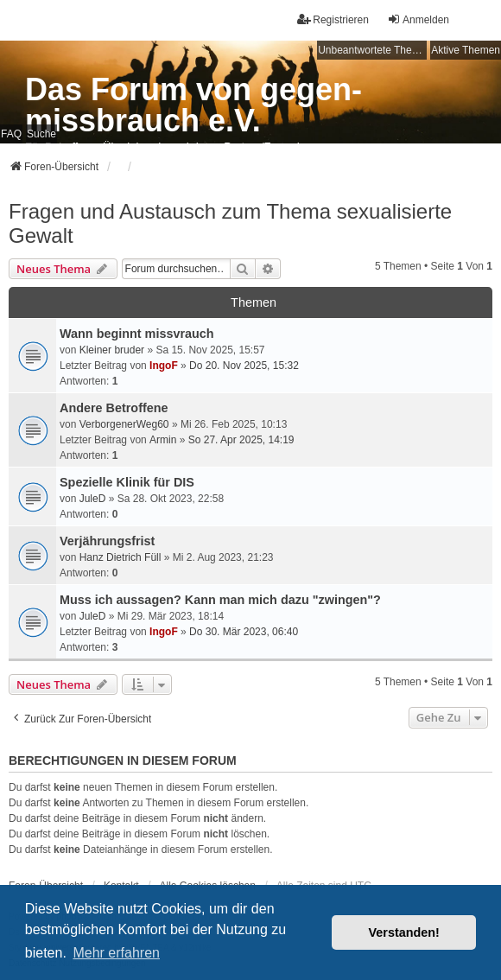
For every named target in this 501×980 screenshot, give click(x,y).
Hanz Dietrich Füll (120, 557)
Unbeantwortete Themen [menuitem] (372, 50)
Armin (163, 440)
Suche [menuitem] (41, 134)
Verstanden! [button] (404, 932)
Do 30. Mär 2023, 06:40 (244, 632)
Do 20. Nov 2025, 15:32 (244, 366)
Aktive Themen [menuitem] (466, 50)
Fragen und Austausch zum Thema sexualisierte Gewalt (230, 223)
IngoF (164, 366)
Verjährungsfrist (107, 541)
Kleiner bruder (112, 350)
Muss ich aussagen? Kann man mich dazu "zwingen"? (220, 600)
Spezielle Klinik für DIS (127, 482)
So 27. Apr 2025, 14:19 (241, 440)
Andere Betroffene (114, 408)
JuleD (93, 499)
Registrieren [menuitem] (333, 19)
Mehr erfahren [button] (116, 953)
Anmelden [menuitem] (418, 19)
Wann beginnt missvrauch (137, 334)
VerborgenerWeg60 (124, 424)
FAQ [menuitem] (11, 134)
